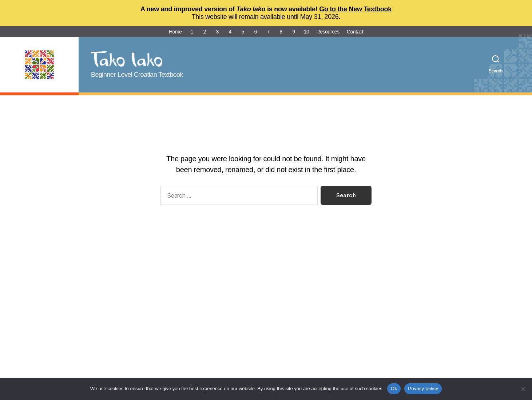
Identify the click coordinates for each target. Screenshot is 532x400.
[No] (523, 389)
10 (307, 32)
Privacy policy (423, 389)
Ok (394, 389)
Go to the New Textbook (355, 9)
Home (175, 32)
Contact (355, 32)
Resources (328, 32)
